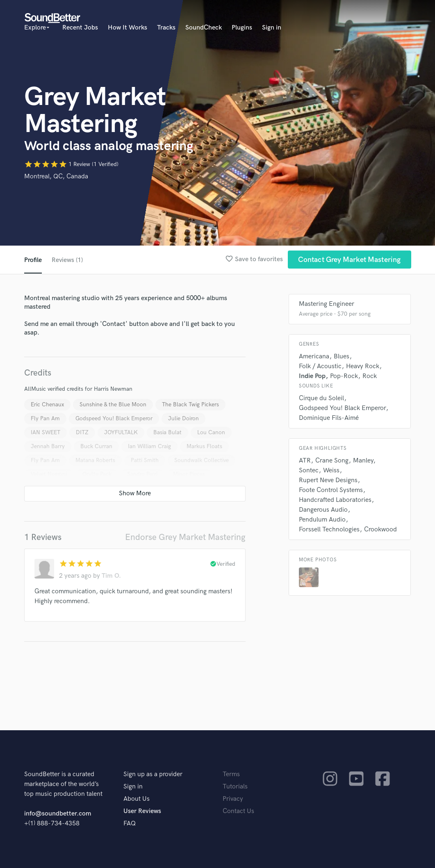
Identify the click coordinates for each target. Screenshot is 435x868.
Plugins (242, 28)
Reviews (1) (67, 260)
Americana (314, 357)
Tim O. (111, 576)
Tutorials (235, 787)
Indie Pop (312, 376)
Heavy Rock (363, 366)
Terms (231, 774)
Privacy (233, 799)
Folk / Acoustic (320, 366)
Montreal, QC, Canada (56, 177)
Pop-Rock (344, 376)
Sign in (272, 28)
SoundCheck (204, 28)
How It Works (128, 28)
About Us (137, 799)
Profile (33, 260)
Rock (370, 376)
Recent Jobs (80, 28)
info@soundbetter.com (58, 814)
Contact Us (238, 811)
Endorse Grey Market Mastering (185, 537)
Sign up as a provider (153, 774)
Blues (342, 357)
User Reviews (142, 811)
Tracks (166, 28)
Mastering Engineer (327, 304)
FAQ (130, 824)
